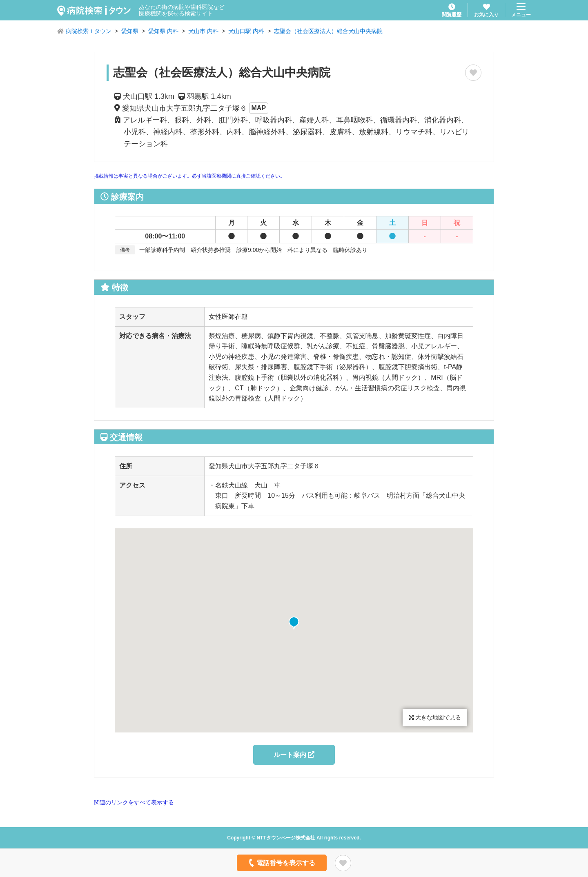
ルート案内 (294, 755)
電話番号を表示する (281, 863)
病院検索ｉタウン (89, 31)
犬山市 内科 (203, 31)
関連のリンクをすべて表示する (134, 802)
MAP (259, 108)
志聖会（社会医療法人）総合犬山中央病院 (328, 31)
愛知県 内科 (163, 31)
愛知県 (130, 31)
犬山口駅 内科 (246, 31)
